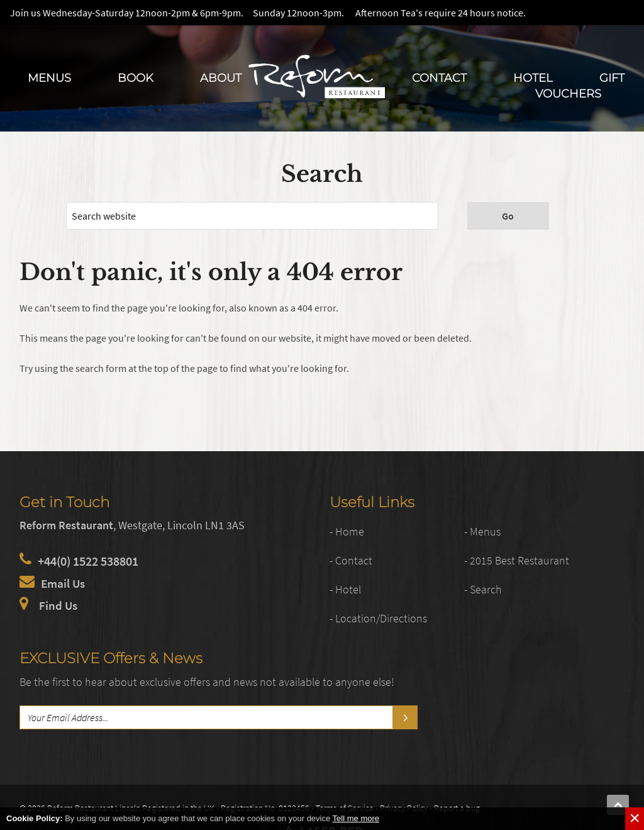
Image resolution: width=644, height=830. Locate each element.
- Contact (353, 560)
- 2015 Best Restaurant (522, 560)
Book (136, 78)
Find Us (59, 605)
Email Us (64, 583)
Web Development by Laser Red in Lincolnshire (525, 806)
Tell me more (356, 818)
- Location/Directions (384, 618)
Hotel (533, 78)
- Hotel (347, 589)
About (221, 78)
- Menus (484, 531)
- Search (485, 589)
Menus (49, 78)
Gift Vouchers (580, 86)
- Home (348, 531)
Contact (439, 78)
